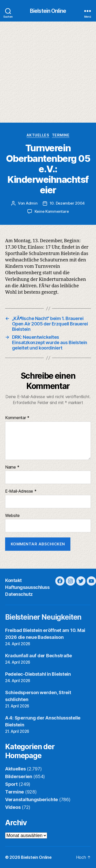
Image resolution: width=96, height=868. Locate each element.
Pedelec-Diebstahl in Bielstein (38, 674)
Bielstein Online (48, 11)
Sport (11, 784)
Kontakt (13, 580)
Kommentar (17, 418)
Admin (32, 203)
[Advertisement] (48, 72)
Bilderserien (19, 776)
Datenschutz (19, 594)
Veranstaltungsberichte (31, 800)
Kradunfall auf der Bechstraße (39, 656)
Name (12, 467)
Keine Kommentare (52, 211)
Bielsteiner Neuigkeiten (43, 617)
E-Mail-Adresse (21, 491)
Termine (61, 135)
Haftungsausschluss (27, 587)
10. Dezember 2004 (67, 203)
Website (12, 516)
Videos (13, 807)
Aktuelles (38, 135)
